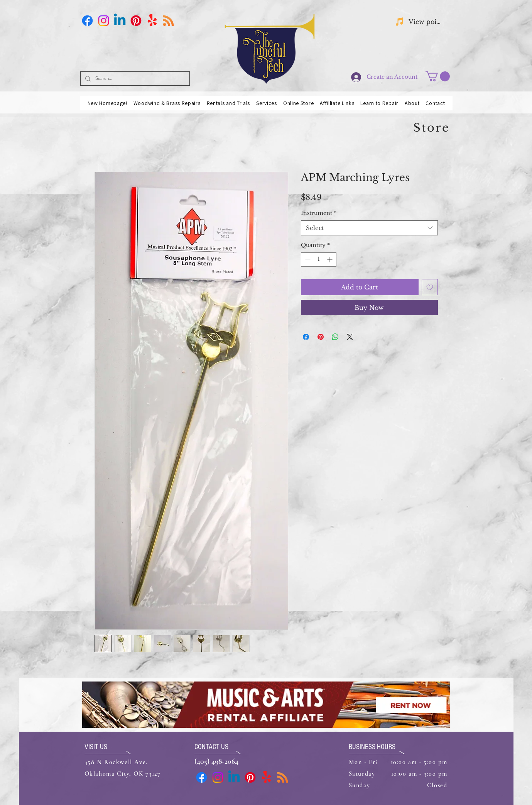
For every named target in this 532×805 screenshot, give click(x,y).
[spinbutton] (319, 260)
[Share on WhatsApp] (335, 337)
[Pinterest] (136, 21)
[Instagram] (104, 21)
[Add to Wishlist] (430, 287)
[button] (438, 76)
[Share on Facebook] (306, 337)
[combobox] (369, 228)
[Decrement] (307, 260)
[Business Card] (168, 21)
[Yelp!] (152, 21)
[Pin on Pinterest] (321, 337)
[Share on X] (350, 337)
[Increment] (330, 260)
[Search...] (134, 79)
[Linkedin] (120, 21)
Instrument (319, 213)
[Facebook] (87, 21)
